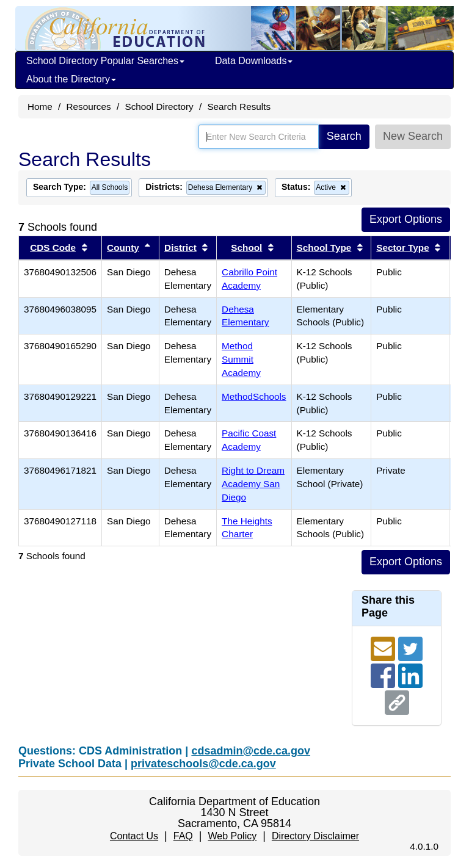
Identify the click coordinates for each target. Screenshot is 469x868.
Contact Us (134, 836)
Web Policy (232, 836)
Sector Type (402, 248)
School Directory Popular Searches (105, 61)
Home (40, 107)
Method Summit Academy (241, 359)
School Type (324, 248)
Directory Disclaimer (315, 836)
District (180, 248)
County (123, 248)
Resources (89, 107)
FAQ (183, 836)
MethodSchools (254, 396)
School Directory (159, 107)
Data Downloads (254, 61)
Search (344, 136)
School (246, 248)
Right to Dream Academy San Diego (253, 484)
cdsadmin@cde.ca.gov (251, 751)
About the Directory (71, 79)
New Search (413, 136)
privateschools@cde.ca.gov (203, 764)
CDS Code (53, 248)
